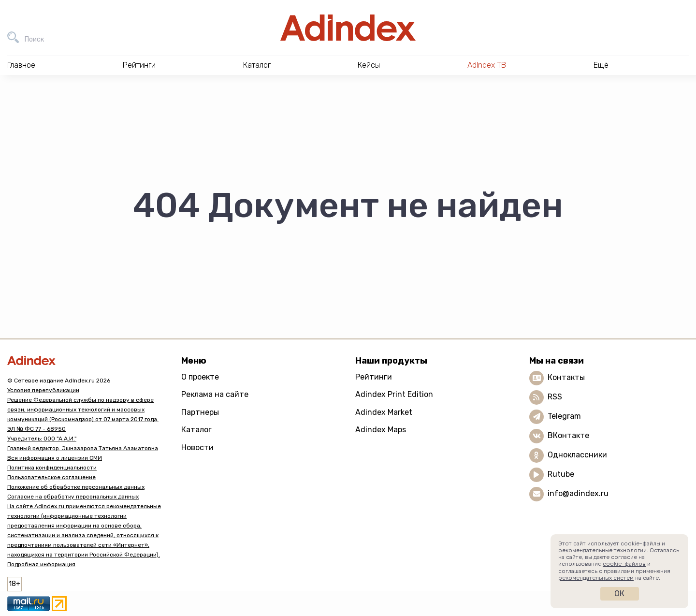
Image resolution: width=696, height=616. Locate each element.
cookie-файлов (624, 564)
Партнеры (200, 412)
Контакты (566, 377)
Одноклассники (577, 455)
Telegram (564, 416)
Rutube (561, 474)
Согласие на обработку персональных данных (73, 497)
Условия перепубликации (43, 390)
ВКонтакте (568, 435)
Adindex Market (384, 412)
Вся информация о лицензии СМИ (55, 458)
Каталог (196, 430)
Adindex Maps (381, 430)
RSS (555, 397)
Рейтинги (374, 377)
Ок (619, 594)
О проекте (200, 377)
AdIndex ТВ (487, 65)
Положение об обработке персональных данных (76, 487)
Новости (197, 447)
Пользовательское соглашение (51, 477)
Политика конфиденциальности (52, 468)
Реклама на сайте (215, 394)
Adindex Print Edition (394, 394)
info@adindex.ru (578, 493)
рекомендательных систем (596, 578)
